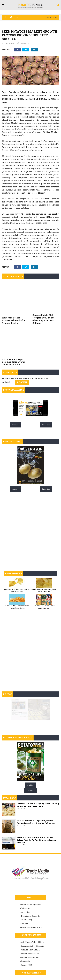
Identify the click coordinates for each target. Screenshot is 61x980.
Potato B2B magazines (31, 878)
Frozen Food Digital (30, 931)
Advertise (25, 885)
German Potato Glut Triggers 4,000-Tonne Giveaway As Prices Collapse (43, 306)
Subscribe (46, 398)
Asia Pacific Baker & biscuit (33, 915)
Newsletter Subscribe (31, 889)
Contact (25, 897)
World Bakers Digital (31, 923)
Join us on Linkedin (32, 971)
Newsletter (10, 346)
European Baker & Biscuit (32, 919)
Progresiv (25, 934)
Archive (15, 398)
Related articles (13, 277)
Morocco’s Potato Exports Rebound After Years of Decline (14, 307)
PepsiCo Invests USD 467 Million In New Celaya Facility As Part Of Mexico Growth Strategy (36, 813)
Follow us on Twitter (32, 956)
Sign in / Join (51, 17)
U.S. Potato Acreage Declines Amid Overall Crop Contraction (14, 335)
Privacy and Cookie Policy (33, 901)
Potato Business (9, 43)
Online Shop (27, 893)
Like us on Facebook (31, 963)
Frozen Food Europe (30, 927)
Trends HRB (26, 938)
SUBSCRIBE (22, 355)
